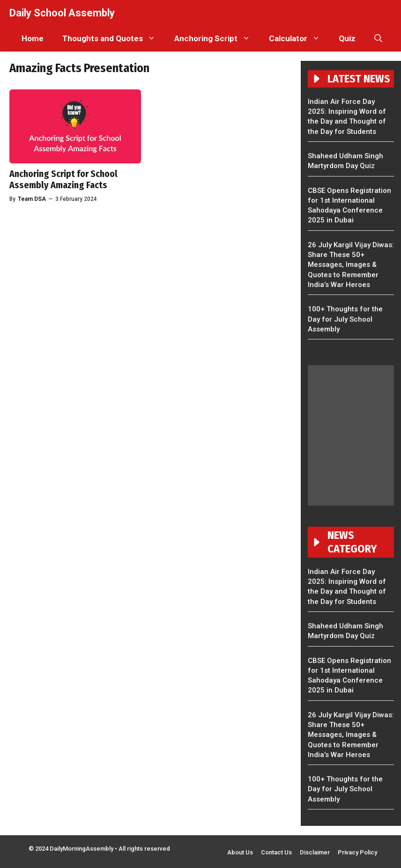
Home (33, 38)
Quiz (347, 38)
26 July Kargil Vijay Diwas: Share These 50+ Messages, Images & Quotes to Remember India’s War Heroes (351, 265)
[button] (378, 39)
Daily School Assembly (62, 13)
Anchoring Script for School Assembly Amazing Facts (63, 179)
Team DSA (32, 199)
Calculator (299, 39)
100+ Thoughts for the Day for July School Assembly (345, 319)
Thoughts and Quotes (114, 39)
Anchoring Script (217, 39)
